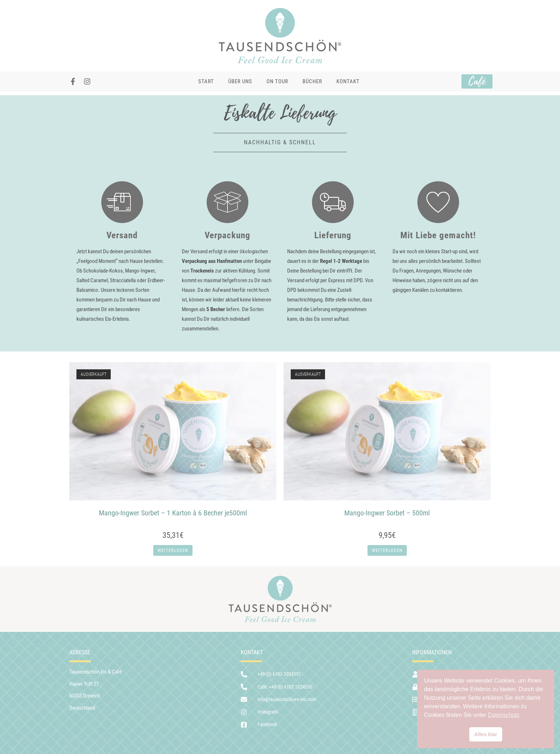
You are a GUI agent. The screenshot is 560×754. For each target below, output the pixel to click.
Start (206, 81)
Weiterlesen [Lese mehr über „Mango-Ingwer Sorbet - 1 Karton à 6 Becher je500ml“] (173, 550)
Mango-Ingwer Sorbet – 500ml (387, 513)
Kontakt (348, 81)
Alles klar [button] (486, 734)
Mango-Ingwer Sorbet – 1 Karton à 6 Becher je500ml (173, 513)
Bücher (312, 81)
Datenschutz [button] (504, 715)
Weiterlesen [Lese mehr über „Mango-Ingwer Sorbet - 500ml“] (387, 550)
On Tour (277, 81)
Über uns (240, 81)
